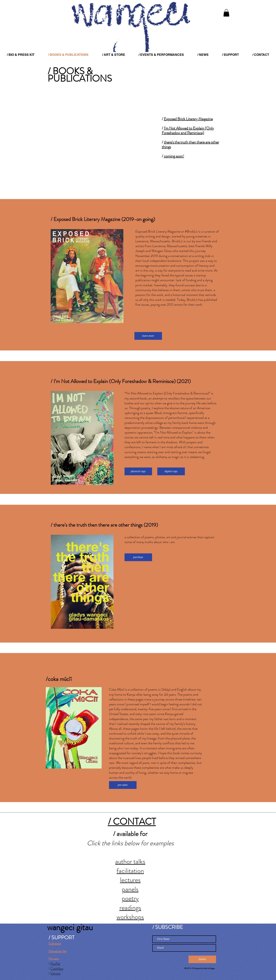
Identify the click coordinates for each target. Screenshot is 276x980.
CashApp (57, 969)
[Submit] (202, 959)
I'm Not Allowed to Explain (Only (189, 128)
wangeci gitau (70, 927)
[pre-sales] (123, 785)
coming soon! (174, 156)
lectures (130, 880)
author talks (130, 861)
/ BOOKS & (70, 71)
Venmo (55, 973)
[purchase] (138, 557)
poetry (130, 898)
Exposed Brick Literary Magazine (188, 119)
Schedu (54, 951)
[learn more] (148, 336)
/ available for (130, 834)
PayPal (55, 964)
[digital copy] (171, 471)
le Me (63, 951)
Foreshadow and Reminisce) (183, 133)
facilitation (130, 871)
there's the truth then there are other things (190, 144)
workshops (130, 917)
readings (130, 908)
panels (130, 889)
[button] (226, 13)
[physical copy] (138, 471)
